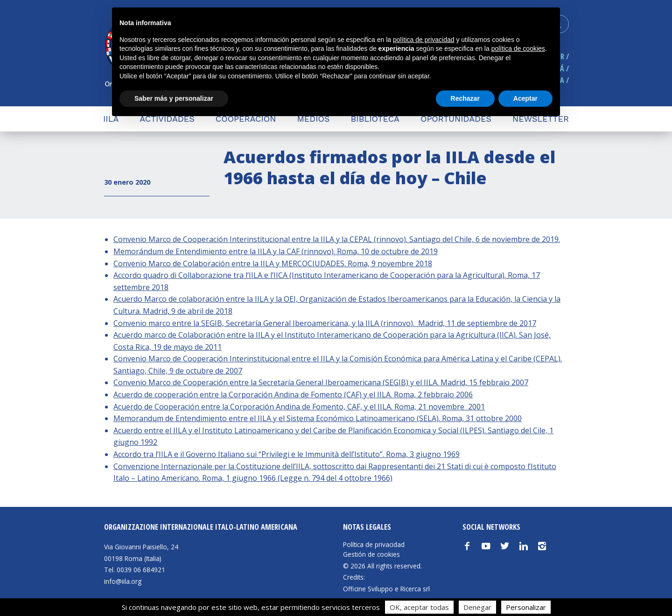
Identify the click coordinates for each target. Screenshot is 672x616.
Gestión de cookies (371, 554)
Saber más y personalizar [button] (174, 98)
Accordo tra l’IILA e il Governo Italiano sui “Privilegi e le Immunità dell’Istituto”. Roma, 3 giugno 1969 (287, 454)
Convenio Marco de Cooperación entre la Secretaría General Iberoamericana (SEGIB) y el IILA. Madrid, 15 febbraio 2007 (321, 382)
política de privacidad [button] (424, 40)
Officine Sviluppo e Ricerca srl (386, 589)
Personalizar (526, 607)
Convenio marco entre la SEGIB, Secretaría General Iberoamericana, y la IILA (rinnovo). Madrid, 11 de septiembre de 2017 (325, 323)
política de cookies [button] (518, 48)
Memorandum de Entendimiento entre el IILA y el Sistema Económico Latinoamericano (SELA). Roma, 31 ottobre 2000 (318, 418)
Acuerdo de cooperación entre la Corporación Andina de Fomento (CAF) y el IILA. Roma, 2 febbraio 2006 (293, 395)
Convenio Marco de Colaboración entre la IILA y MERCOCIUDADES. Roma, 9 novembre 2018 (273, 263)
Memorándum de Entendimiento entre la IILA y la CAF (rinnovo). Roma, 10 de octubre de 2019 (276, 251)
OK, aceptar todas (419, 607)
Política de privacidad (374, 545)
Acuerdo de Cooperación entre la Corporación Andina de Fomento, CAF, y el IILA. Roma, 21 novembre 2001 (299, 407)
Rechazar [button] (465, 98)
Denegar (477, 607)
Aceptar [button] (525, 98)
